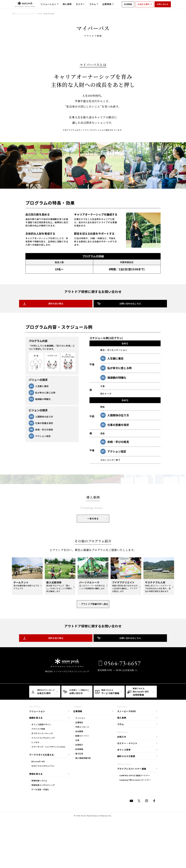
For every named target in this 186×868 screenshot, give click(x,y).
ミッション (80, 785)
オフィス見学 (124, 817)
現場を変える (36, 841)
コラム (121, 791)
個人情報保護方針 (83, 825)
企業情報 (78, 778)
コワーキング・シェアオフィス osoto (48, 814)
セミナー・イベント (127, 810)
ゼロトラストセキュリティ (43, 833)
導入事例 (122, 785)
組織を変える (36, 785)
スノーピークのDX (127, 778)
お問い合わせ (163, 4)
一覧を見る (97, 586)
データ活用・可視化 (40, 857)
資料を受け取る (69, 344)
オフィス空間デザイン (41, 791)
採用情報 (128, 4)
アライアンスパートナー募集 (132, 836)
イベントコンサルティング (43, 805)
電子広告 (79, 821)
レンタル (35, 809)
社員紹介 (79, 812)
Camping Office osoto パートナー (135, 847)
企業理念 (79, 789)
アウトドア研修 (38, 796)
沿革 (77, 807)
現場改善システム (39, 848)
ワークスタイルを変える (42, 822)
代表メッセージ (82, 794)
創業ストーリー (82, 803)
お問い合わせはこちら (117, 344)
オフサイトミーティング (42, 800)
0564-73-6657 (122, 730)
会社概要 (79, 798)
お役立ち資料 (143, 4)
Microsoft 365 (38, 828)
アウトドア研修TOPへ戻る (94, 671)
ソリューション (37, 778)
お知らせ (122, 804)
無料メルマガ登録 (126, 823)
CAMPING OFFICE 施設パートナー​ (135, 842)
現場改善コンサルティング (43, 852)
